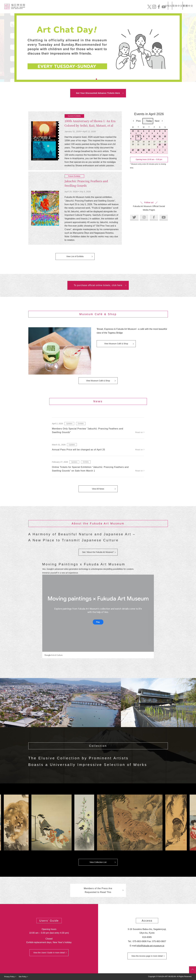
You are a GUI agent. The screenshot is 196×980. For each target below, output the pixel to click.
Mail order (145, 9)
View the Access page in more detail (147, 956)
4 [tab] (103, 79)
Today (148, 121)
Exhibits (127, 9)
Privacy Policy (9, 977)
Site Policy (23, 977)
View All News (98, 489)
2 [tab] (96, 79)
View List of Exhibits (75, 256)
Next (159, 121)
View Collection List (98, 862)
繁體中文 (187, 4)
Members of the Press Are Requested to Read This (98, 890)
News (114, 9)
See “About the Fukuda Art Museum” (98, 552)
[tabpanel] (98, 48)
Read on (139, 432)
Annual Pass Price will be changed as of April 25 (79, 450)
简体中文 (174, 4)
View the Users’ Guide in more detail (49, 953)
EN (164, 4)
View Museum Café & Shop (116, 344)
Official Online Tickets (171, 9)
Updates (69, 424)
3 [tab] (100, 79)
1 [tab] (93, 79)
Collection (99, 9)
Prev (136, 121)
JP (155, 4)
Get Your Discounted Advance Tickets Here (98, 93)
